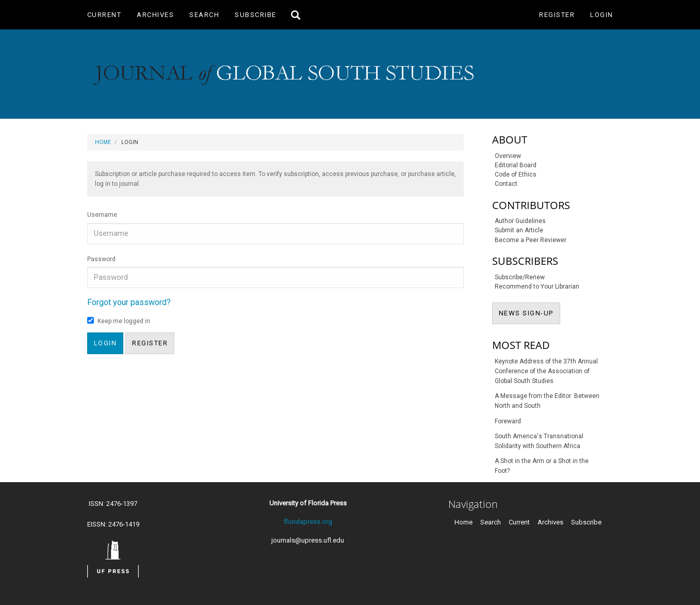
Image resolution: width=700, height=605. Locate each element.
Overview (508, 156)
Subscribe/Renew (520, 277)
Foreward (508, 421)
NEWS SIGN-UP (530, 312)
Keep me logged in (119, 321)
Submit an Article (519, 230)
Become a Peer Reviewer (531, 240)
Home (103, 142)
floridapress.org (308, 522)
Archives (155, 15)
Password (101, 259)
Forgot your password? (129, 302)
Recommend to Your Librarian (537, 286)
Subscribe (256, 15)
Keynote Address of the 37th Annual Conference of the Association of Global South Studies (546, 371)
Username (102, 215)
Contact (506, 184)
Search (204, 15)
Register (557, 15)
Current (104, 15)
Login (602, 15)
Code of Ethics (516, 174)
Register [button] (150, 343)
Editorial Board (516, 165)
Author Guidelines (520, 221)
